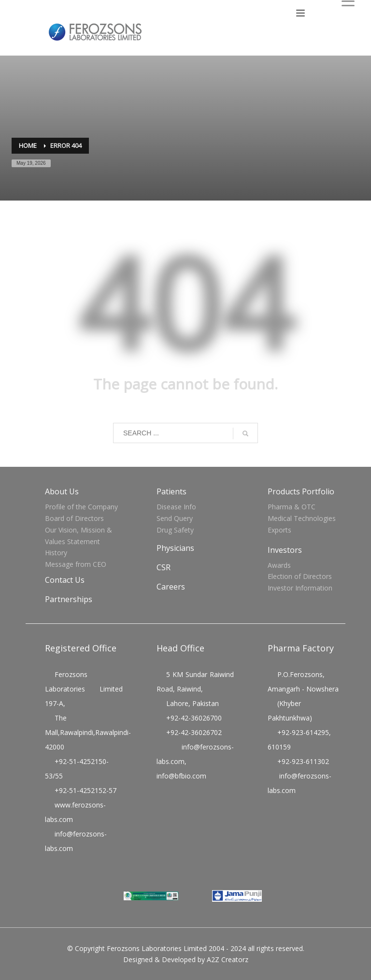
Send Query (175, 518)
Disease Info (176, 507)
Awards (279, 565)
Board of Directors (74, 518)
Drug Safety (175, 530)
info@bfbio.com (181, 776)
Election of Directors (300, 576)
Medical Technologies (302, 518)
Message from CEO (76, 564)
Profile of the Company (81, 507)
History (56, 553)
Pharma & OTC (292, 507)
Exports (279, 530)
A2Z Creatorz (228, 959)
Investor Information (300, 588)
